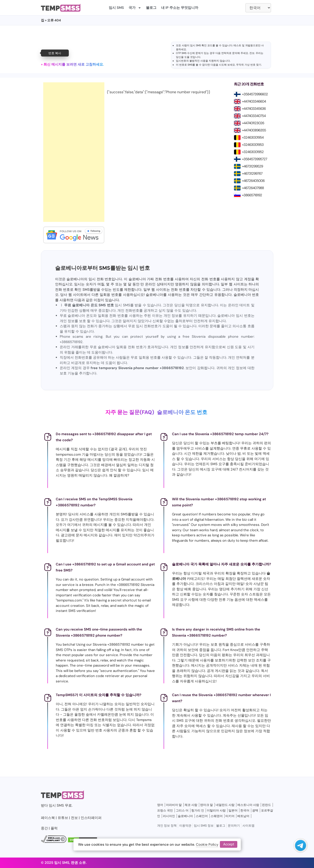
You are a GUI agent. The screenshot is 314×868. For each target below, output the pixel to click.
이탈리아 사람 (216, 810)
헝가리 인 (198, 810)
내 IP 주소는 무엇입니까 (180, 8)
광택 (255, 810)
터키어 (230, 816)
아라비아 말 (174, 805)
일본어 (233, 810)
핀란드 (266, 805)
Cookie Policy (207, 845)
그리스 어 (182, 810)
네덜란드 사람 (225, 805)
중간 (44, 828)
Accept (229, 844)
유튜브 (63, 818)
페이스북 (48, 818)
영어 (160, 805)
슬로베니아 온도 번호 (182, 412)
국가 (135, 8)
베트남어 (243, 816)
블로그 (151, 8)
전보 (252, 53)
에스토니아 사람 (248, 805)
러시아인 (169, 816)
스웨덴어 (217, 816)
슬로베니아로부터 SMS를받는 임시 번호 (102, 268)
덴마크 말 (207, 805)
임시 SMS (116, 8)
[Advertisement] (74, 152)
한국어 (245, 810)
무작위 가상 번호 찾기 (249, 65)
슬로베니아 (185, 816)
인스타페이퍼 (91, 818)
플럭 (54, 828)
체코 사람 (191, 805)
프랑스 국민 (165, 810)
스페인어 (202, 816)
